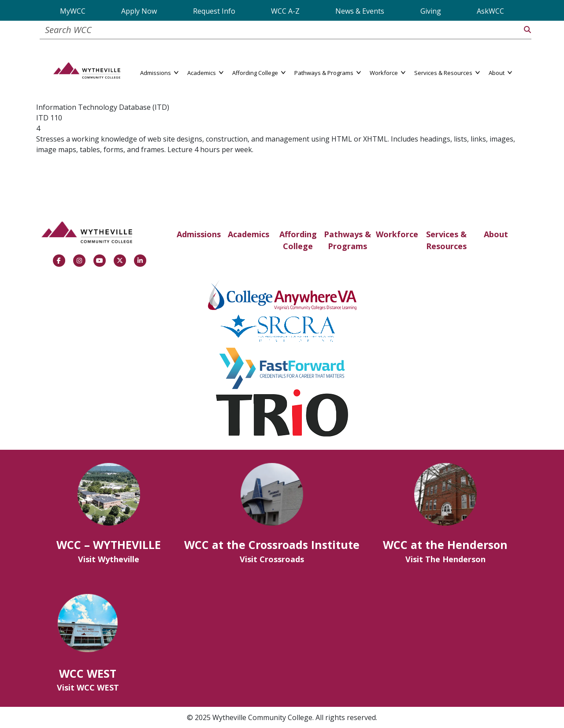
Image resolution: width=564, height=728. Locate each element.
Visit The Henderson (445, 559)
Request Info (214, 11)
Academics (249, 234)
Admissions (199, 234)
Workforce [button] (388, 72)
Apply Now (139, 11)
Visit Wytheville (109, 559)
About (496, 234)
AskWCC (490, 11)
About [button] (500, 72)
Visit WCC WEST (88, 687)
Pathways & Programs (347, 240)
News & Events (360, 11)
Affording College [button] (259, 72)
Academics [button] (205, 72)
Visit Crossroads (272, 559)
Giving (431, 11)
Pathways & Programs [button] (328, 72)
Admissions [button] (159, 72)
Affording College (298, 240)
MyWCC (73, 11)
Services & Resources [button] (447, 72)
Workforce (397, 234)
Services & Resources (446, 240)
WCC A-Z (285, 11)
